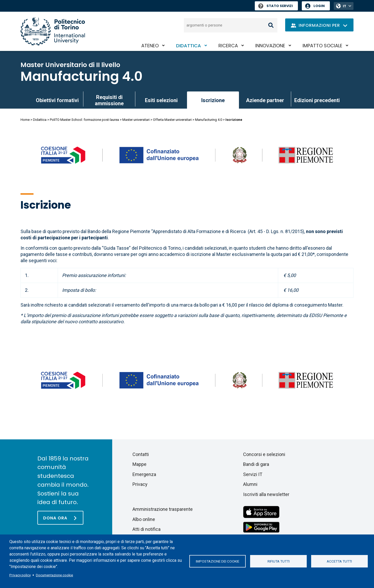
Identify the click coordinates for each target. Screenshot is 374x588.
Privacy (140, 484)
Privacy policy (20, 575)
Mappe (139, 464)
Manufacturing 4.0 (82, 76)
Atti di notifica (146, 529)
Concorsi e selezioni (264, 454)
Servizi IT (253, 474)
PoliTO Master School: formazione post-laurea (84, 120)
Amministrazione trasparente (163, 509)
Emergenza (144, 474)
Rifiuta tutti (279, 561)
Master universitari (136, 120)
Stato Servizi (275, 6)
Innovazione (270, 46)
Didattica (189, 46)
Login (319, 6)
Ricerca (228, 46)
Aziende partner (265, 100)
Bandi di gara (256, 464)
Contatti (141, 454)
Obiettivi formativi (57, 100)
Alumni (250, 484)
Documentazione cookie (54, 575)
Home (25, 120)
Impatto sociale (322, 46)
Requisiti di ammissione (109, 100)
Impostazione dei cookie (218, 561)
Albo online (144, 519)
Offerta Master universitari (172, 120)
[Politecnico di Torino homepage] (53, 31)
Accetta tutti (339, 561)
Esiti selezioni (161, 100)
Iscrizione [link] (213, 100)
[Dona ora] (60, 518)
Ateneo (150, 46)
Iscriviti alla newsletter (266, 494)
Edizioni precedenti (317, 100)
